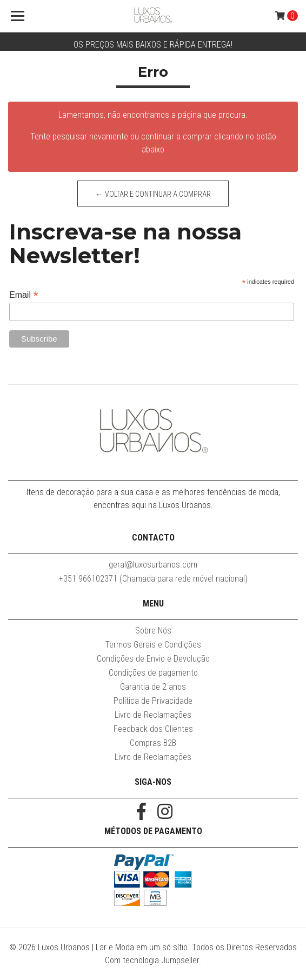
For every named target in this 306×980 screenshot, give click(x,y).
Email (24, 295)
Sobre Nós (153, 631)
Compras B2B (153, 743)
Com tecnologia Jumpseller (152, 960)
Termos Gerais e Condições (153, 645)
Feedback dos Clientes (153, 729)
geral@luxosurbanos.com (153, 565)
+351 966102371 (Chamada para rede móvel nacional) (153, 579)
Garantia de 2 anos (153, 687)
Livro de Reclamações (153, 715)
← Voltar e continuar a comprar (153, 194)
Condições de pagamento (153, 673)
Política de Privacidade (153, 701)
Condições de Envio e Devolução (153, 659)
